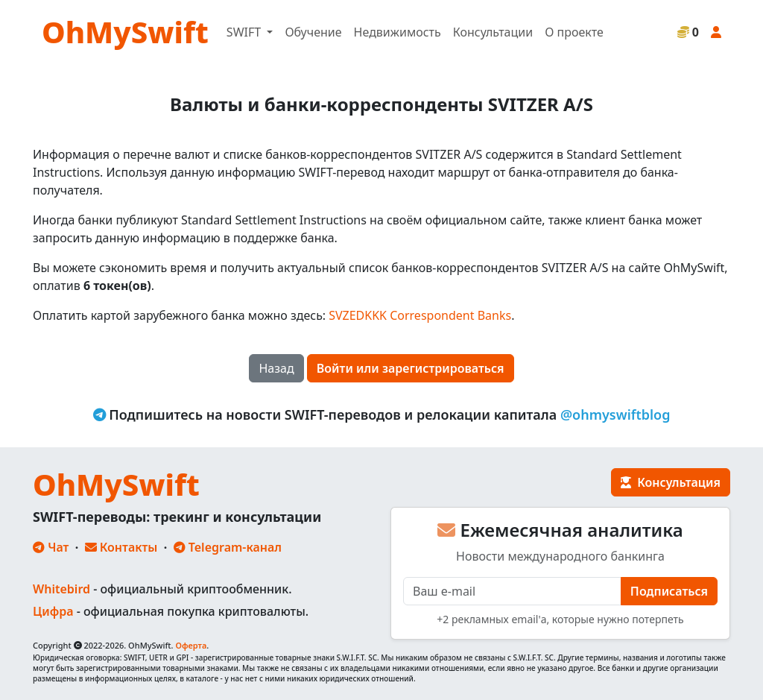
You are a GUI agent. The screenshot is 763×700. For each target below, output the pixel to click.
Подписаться (669, 591)
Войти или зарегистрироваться (411, 368)
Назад (276, 368)
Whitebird (61, 589)
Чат (51, 547)
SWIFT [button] (245, 32)
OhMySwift (125, 32)
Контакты (121, 547)
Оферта (191, 645)
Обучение (313, 32)
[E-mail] (512, 591)
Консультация (671, 482)
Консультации (493, 32)
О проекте (574, 32)
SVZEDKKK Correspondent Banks (420, 315)
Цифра (53, 611)
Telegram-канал (228, 547)
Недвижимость (398, 32)
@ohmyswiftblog (615, 414)
